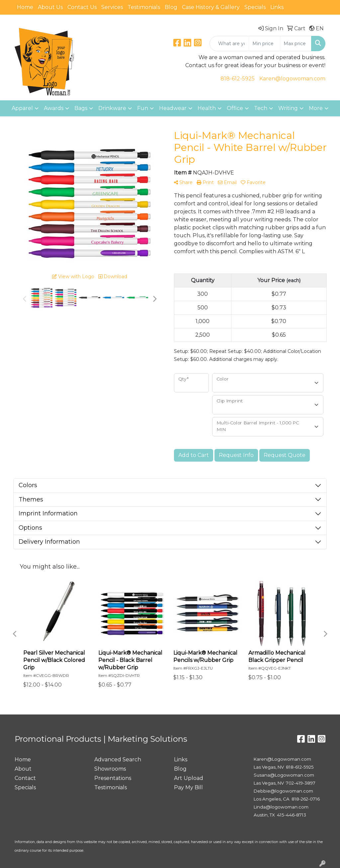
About (23, 769)
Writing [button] (288, 108)
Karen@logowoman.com (292, 79)
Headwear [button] (173, 108)
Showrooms (110, 769)
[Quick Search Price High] (296, 44)
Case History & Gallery (211, 7)
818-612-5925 (238, 79)
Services (112, 7)
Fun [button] (143, 108)
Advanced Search (118, 759)
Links (277, 7)
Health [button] (207, 108)
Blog (171, 7)
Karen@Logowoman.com (282, 759)
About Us (50, 7)
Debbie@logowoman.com (283, 791)
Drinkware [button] (112, 108)
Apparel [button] (22, 108)
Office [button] (235, 108)
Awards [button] (54, 108)
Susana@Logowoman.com (284, 775)
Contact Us (82, 7)
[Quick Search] (229, 44)
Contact (25, 778)
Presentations (113, 778)
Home (25, 7)
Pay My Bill (188, 787)
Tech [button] (261, 108)
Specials (255, 7)
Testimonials (144, 7)
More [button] (316, 108)
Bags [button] (81, 108)
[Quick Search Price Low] (264, 44)
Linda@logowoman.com (281, 807)
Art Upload (189, 778)
